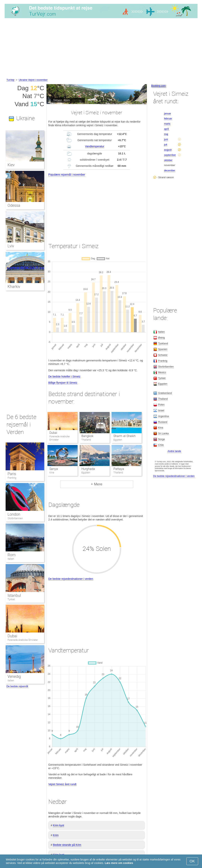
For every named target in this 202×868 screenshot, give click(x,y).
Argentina (163, 416)
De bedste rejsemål (17, 686)
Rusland (163, 422)
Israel (161, 410)
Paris (12, 474)
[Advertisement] (101, 49)
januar (167, 113)
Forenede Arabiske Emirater (23, 640)
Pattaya (119, 469)
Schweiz (163, 355)
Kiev (11, 165)
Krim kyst (59, 825)
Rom (12, 555)
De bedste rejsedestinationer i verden (71, 579)
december (170, 170)
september (170, 155)
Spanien (163, 349)
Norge (161, 439)
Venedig (14, 676)
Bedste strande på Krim (67, 845)
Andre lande (174, 451)
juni (166, 139)
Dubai (53, 433)
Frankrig (12, 478)
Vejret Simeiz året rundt (63, 784)
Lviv (11, 246)
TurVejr (11, 80)
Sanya (54, 469)
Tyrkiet (11, 599)
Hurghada (88, 469)
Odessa (14, 205)
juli (166, 145)
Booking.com (158, 86)
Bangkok (87, 436)
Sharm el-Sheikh (124, 436)
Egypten (163, 384)
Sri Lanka (163, 433)
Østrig (161, 338)
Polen (161, 405)
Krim (56, 835)
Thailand (163, 399)
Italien (11, 559)
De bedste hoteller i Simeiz (65, 376)
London (14, 514)
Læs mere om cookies (119, 863)
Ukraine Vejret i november (33, 80)
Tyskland (163, 343)
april (166, 129)
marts (167, 124)
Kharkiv (14, 287)
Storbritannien (15, 518)
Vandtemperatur (95, 146)
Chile (161, 445)
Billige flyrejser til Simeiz (63, 383)
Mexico (162, 372)
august (168, 150)
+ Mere (97, 484)
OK (192, 861)
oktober (168, 160)
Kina (161, 428)
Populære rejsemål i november (67, 175)
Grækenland (165, 393)
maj (166, 134)
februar (168, 118)
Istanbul (14, 595)
